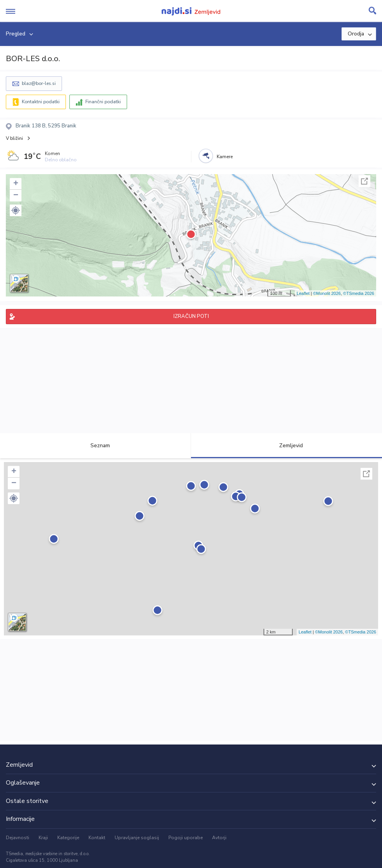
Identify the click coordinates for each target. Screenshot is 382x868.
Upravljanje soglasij (137, 838)
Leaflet (303, 293)
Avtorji (219, 838)
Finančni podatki (103, 102)
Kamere (225, 157)
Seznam (96, 445)
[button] (16, 210)
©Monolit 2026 (327, 293)
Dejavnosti (18, 838)
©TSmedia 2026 (359, 293)
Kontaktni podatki (41, 102)
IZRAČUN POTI (191, 316)
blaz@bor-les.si (39, 83)
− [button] (16, 196)
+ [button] (16, 184)
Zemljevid (286, 445)
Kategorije (68, 838)
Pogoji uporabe (186, 838)
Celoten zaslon (364, 181)
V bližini (14, 138)
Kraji (43, 838)
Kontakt (97, 838)
